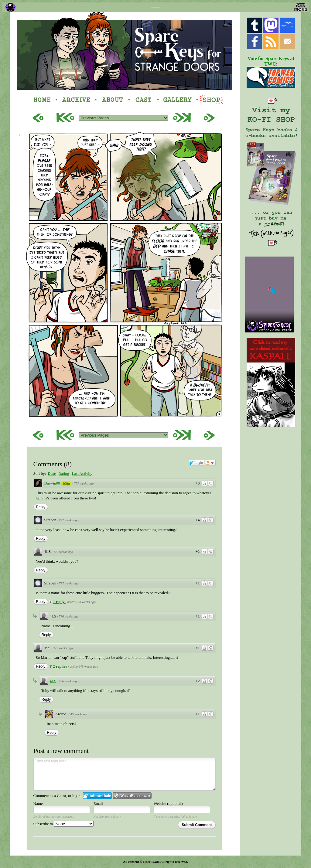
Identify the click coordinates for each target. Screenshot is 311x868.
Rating (64, 473)
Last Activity (82, 473)
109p (66, 484)
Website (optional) (168, 803)
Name (38, 803)
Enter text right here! (125, 774)
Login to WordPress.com (132, 796)
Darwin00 (52, 483)
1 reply (59, 602)
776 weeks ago (69, 616)
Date (52, 473)
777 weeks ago (84, 483)
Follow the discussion (210, 463)
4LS (53, 616)
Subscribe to (64, 824)
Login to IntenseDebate (97, 796)
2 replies (60, 666)
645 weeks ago (79, 714)
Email (98, 803)
